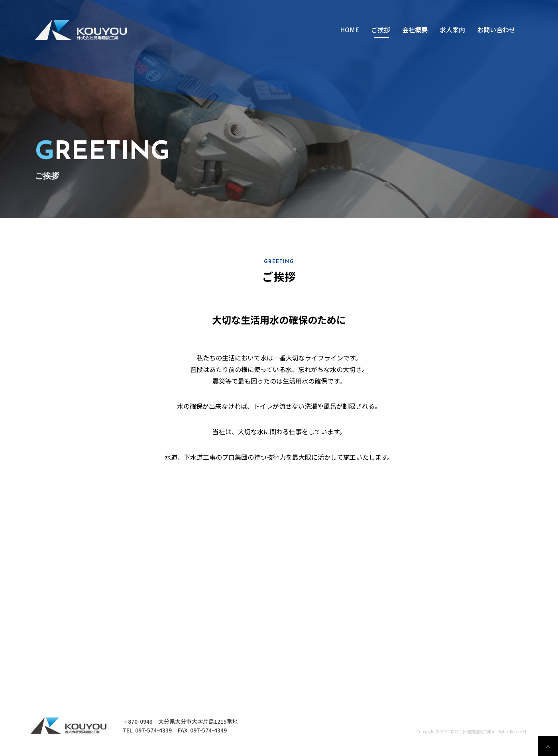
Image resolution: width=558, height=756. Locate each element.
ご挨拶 (381, 30)
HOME (350, 30)
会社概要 (415, 30)
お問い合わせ (496, 30)
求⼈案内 (452, 30)
